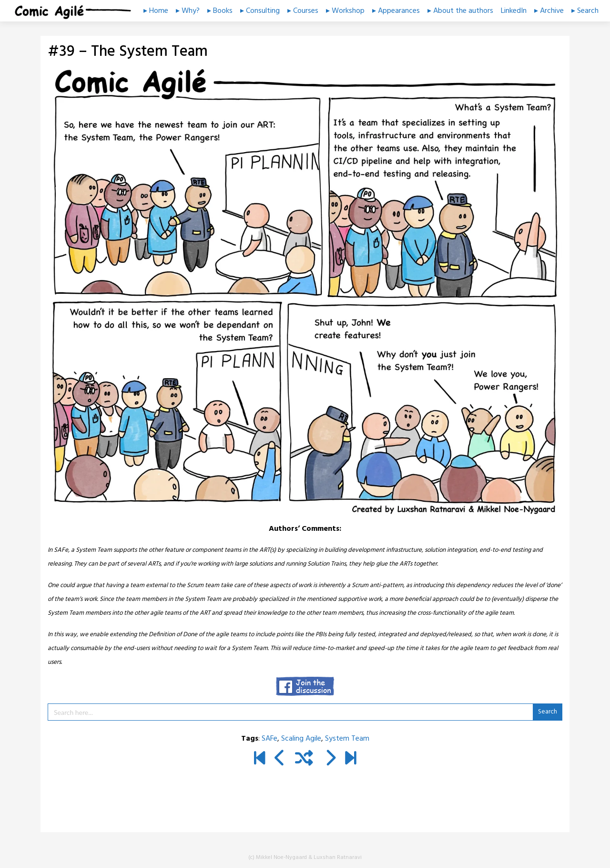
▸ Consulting (260, 11)
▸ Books (220, 11)
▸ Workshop (345, 11)
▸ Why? (188, 11)
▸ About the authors (460, 11)
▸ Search (585, 11)
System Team (347, 739)
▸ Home (156, 11)
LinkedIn (514, 11)
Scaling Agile (301, 739)
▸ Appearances (396, 11)
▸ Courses (303, 11)
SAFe (269, 739)
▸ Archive (549, 11)
